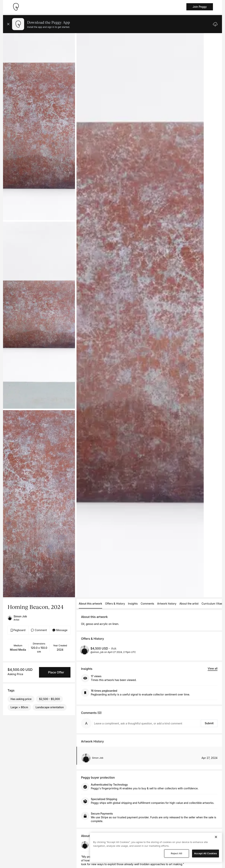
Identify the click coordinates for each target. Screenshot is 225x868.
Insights (133, 604)
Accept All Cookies (205, 853)
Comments (147, 604)
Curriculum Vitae (212, 604)
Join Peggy (200, 7)
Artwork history (167, 604)
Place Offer (56, 672)
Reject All (176, 853)
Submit (209, 723)
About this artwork (90, 604)
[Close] (216, 837)
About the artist (189, 604)
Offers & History (115, 604)
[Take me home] (16, 7)
